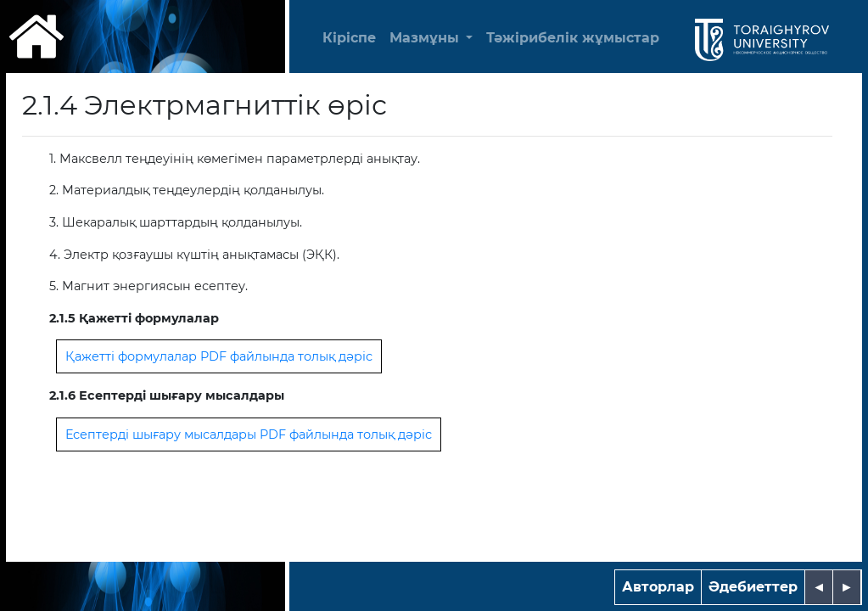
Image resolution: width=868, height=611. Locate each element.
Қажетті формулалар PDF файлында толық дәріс (219, 356)
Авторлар (658, 587)
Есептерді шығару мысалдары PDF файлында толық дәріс (249, 434)
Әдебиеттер (753, 587)
